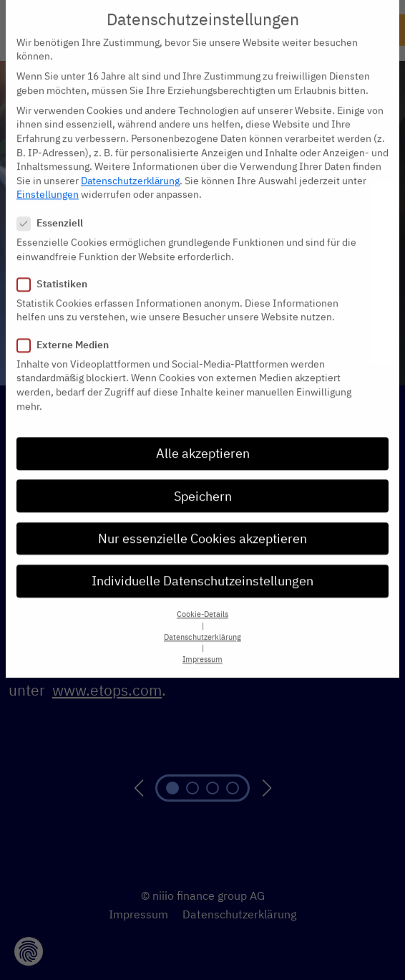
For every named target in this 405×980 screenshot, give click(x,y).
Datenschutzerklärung (130, 124)
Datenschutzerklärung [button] (202, 580)
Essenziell (54, 167)
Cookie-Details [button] (202, 558)
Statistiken (57, 227)
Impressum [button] (202, 603)
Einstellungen (48, 138)
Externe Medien (67, 288)
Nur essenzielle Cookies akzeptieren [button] (202, 482)
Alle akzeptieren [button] (203, 397)
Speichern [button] (203, 439)
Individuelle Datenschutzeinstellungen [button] (202, 524)
